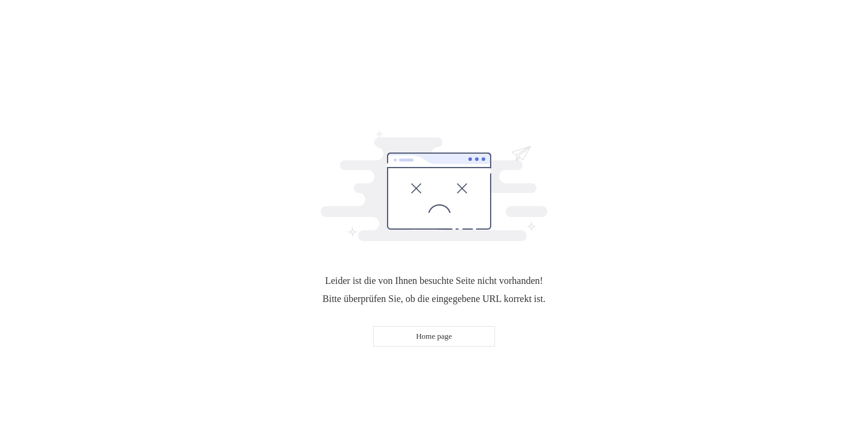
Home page (434, 336)
